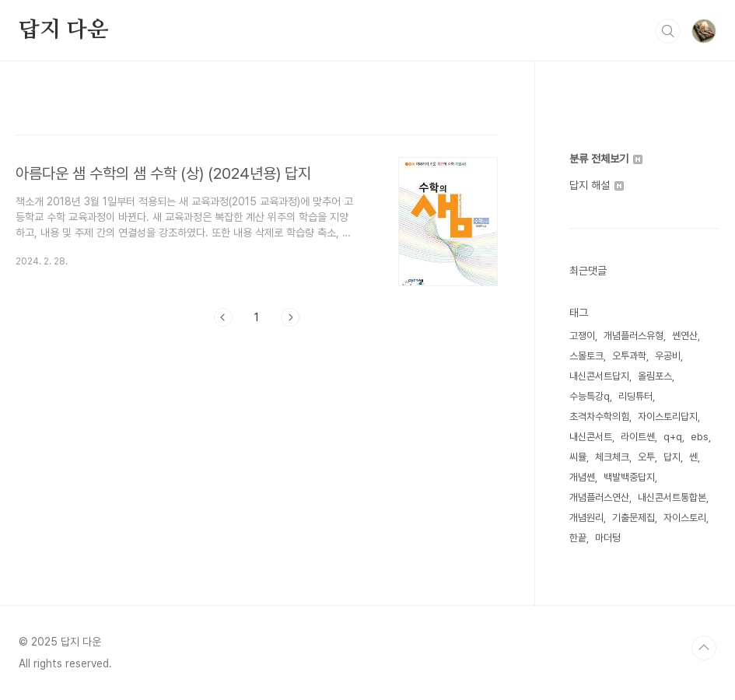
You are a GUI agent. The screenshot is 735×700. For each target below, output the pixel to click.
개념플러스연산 (599, 497)
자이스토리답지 (668, 416)
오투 (646, 457)
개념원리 (586, 518)
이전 (223, 317)
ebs (700, 437)
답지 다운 (63, 30)
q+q (673, 437)
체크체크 (612, 457)
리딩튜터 (635, 396)
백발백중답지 (629, 477)
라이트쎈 (638, 437)
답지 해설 (597, 185)
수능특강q (590, 396)
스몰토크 (586, 356)
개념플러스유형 (633, 336)
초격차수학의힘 (599, 416)
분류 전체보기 (606, 159)
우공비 (668, 356)
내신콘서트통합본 (672, 497)
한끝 (578, 538)
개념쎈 (582, 477)
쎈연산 (685, 336)
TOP (704, 648)
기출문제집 (633, 518)
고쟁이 (582, 336)
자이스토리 (685, 518)
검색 (668, 31)
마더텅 (608, 538)
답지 (672, 457)
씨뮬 (578, 457)
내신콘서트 (591, 437)
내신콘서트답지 (599, 376)
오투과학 (629, 356)
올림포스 (655, 376)
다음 (290, 317)
